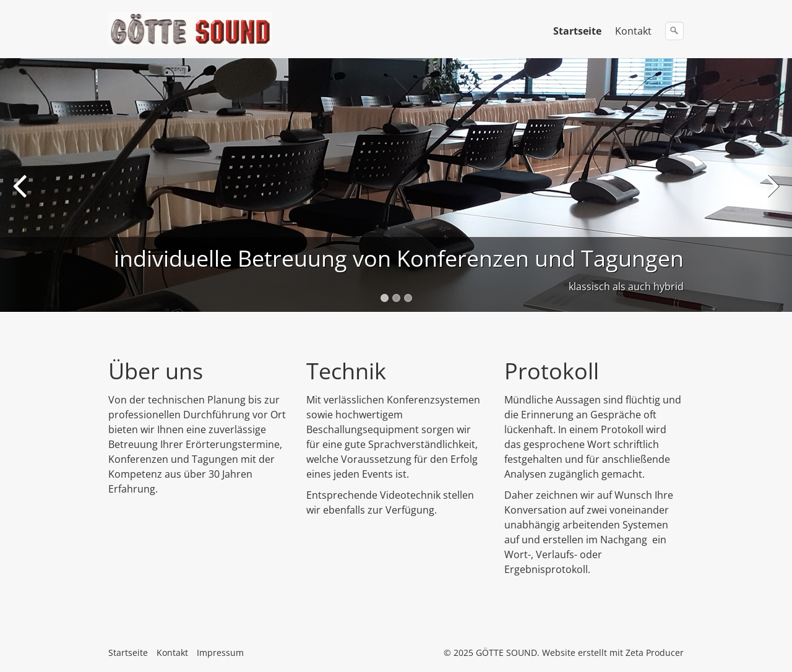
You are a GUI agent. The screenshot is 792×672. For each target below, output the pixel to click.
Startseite (577, 31)
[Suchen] (674, 31)
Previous (22, 194)
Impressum (220, 653)
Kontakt (633, 31)
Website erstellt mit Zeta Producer (613, 653)
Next (770, 194)
